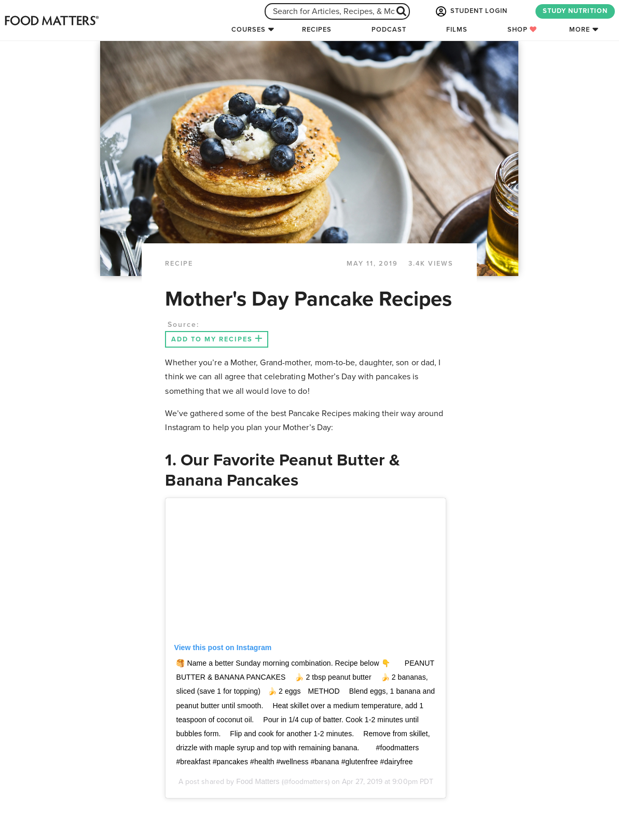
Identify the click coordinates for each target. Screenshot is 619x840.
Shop (522, 30)
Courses (249, 30)
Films (457, 30)
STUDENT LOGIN (471, 11)
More (580, 30)
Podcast (389, 30)
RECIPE (179, 264)
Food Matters (259, 781)
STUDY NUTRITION (575, 11)
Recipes (317, 30)
